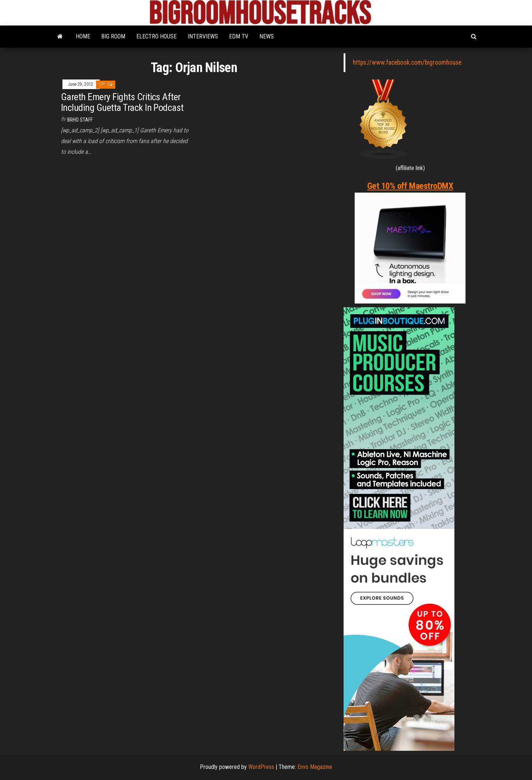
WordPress (261, 767)
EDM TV (239, 36)
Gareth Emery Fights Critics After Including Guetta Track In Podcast (122, 102)
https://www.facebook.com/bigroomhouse (407, 62)
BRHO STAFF (80, 120)
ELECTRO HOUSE (156, 36)
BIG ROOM (113, 36)
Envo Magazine (315, 767)
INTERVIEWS (203, 36)
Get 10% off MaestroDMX (410, 186)
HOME (83, 36)
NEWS (267, 36)
